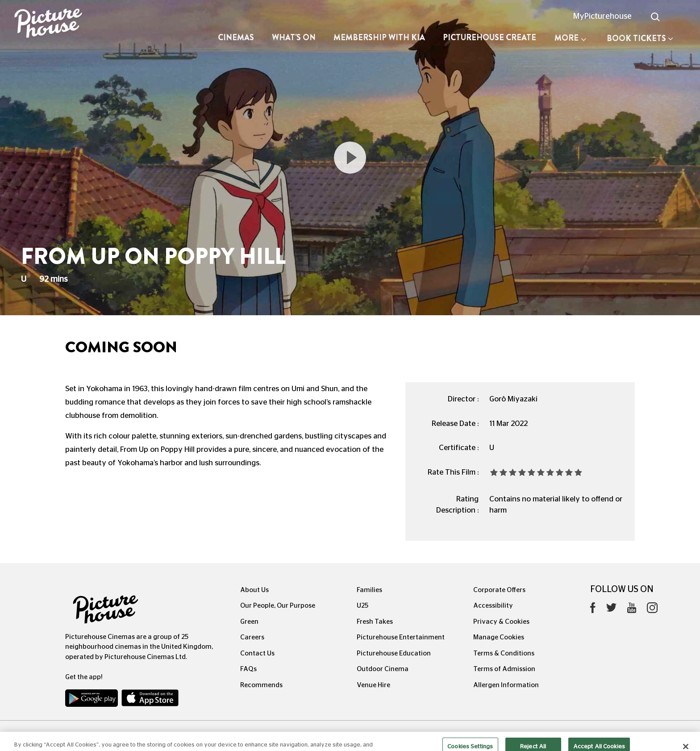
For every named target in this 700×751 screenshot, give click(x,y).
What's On (294, 38)
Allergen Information (506, 685)
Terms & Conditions (504, 653)
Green (249, 622)
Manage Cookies (499, 637)
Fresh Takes (375, 622)
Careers (252, 637)
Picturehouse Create (490, 38)
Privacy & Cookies (501, 622)
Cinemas (236, 38)
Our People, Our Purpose (278, 606)
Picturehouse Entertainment (401, 637)
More (570, 38)
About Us (254, 590)
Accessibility (493, 606)
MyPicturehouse (602, 17)
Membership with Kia (379, 38)
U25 (362, 606)
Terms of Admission (504, 669)
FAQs (248, 669)
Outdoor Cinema (383, 669)
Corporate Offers (499, 590)
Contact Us (257, 653)
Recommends (261, 685)
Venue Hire (373, 685)
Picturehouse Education (394, 653)
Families (369, 590)
